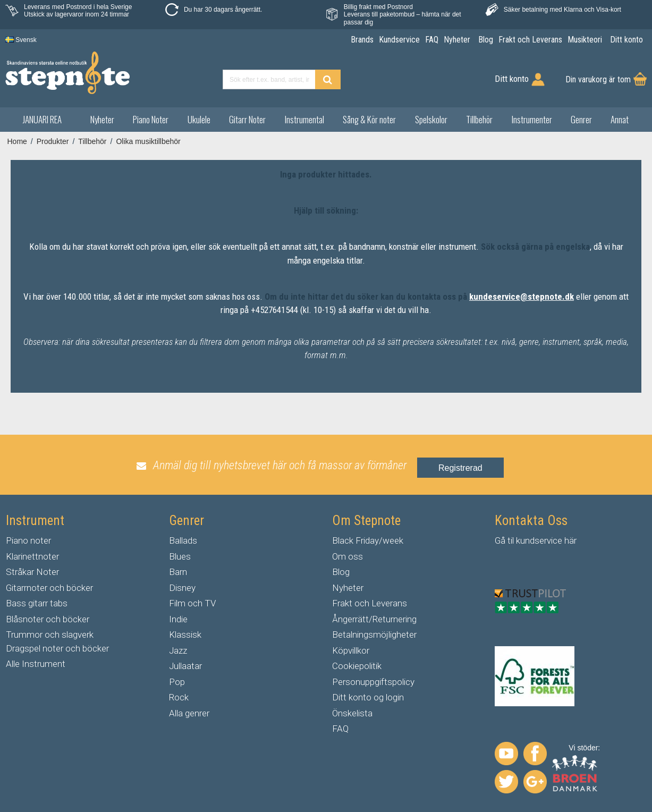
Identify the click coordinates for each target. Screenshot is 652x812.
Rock (179, 697)
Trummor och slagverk (50, 635)
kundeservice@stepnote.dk (522, 297)
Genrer (581, 119)
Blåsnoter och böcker (48, 619)
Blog (341, 572)
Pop (177, 682)
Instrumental (304, 119)
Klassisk (185, 635)
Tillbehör (479, 119)
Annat (620, 119)
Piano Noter (151, 119)
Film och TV (192, 603)
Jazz (178, 650)
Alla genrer (189, 713)
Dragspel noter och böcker (57, 648)
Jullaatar (185, 666)
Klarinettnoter (32, 556)
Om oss (348, 556)
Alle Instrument (36, 664)
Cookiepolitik (357, 666)
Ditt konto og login (368, 697)
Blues (180, 556)
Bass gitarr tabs (37, 603)
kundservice (539, 540)
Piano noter (28, 540)
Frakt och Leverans (370, 603)
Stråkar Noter (32, 572)
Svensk (21, 40)
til (511, 540)
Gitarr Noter (247, 119)
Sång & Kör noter (369, 119)
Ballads (183, 540)
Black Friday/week (368, 540)
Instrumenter (532, 119)
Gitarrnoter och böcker (49, 588)
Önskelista (352, 713)
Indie (178, 619)
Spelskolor (431, 119)
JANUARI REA (42, 119)
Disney (182, 588)
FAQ (340, 729)
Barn (178, 572)
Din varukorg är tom (598, 79)
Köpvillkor (351, 650)
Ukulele (199, 119)
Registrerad (460, 468)
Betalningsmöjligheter (374, 635)
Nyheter (102, 119)
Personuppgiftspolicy (373, 682)
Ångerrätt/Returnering (374, 619)
